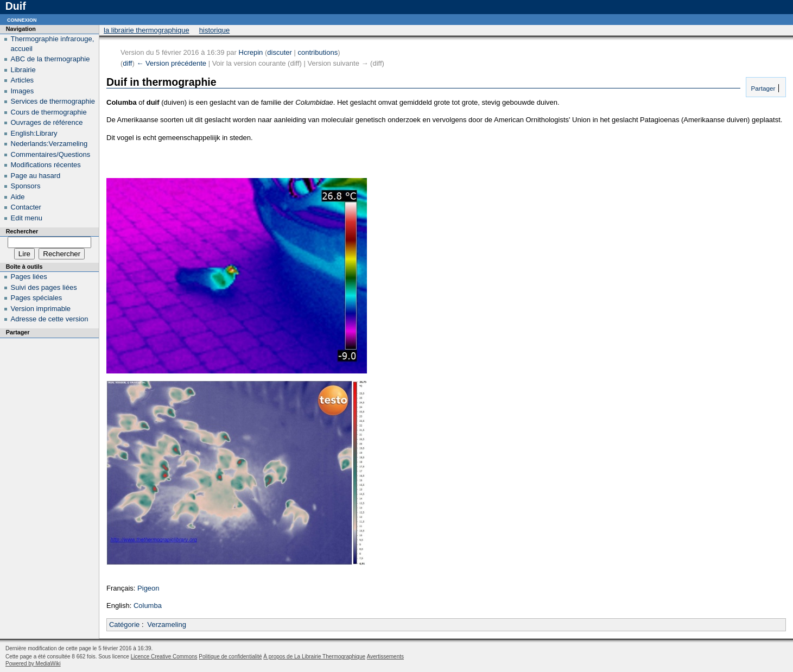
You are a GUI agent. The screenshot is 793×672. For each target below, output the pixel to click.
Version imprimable (41, 309)
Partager (762, 88)
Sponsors (26, 186)
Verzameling (167, 625)
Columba (148, 606)
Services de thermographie (53, 101)
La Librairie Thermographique (147, 30)
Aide (18, 197)
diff (127, 63)
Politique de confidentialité (230, 657)
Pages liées (29, 277)
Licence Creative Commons (164, 657)
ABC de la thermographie (50, 59)
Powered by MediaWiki (33, 664)
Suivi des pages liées (44, 287)
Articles (23, 80)
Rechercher (22, 231)
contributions (318, 52)
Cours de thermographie (49, 112)
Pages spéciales (37, 298)
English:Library (34, 133)
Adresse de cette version (50, 319)
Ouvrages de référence (47, 122)
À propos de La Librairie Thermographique (314, 657)
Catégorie (124, 625)
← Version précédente (171, 63)
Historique (214, 30)
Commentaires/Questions (51, 154)
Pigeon (148, 588)
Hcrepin (251, 52)
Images (23, 91)
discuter (280, 52)
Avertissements (385, 657)
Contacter (26, 207)
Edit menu (27, 218)
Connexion (22, 19)
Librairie (23, 70)
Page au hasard (36, 176)
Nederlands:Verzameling (49, 144)
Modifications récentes (46, 165)
